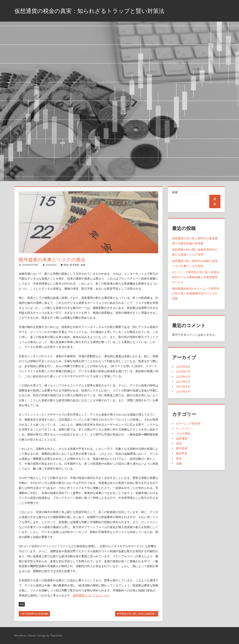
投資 (66, 265)
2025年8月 (183, 367)
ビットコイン (185, 428)
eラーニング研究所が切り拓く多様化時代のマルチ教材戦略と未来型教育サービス (196, 277)
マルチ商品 (183, 433)
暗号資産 (74, 265)
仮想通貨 (182, 438)
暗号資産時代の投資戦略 (35, 614)
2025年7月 (183, 372)
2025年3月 (183, 392)
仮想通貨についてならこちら (91, 595)
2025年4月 (183, 386)
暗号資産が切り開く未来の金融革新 (136, 614)
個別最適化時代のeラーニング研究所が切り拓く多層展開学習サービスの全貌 (196, 294)
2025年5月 (183, 382)
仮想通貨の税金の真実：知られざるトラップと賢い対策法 (94, 11)
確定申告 (182, 453)
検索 (175, 192)
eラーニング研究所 (188, 423)
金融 (83, 265)
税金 (179, 458)
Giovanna (51, 265)
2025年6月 (183, 377)
